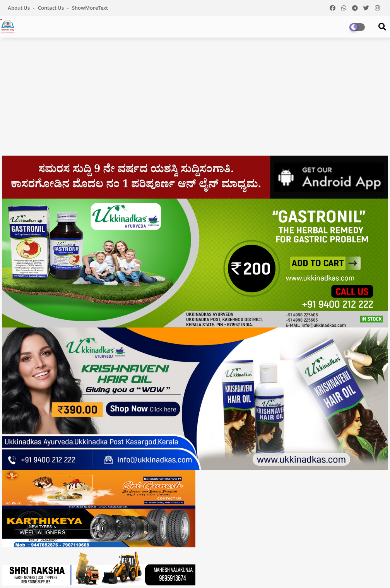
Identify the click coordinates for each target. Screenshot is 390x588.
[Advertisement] (195, 99)
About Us (19, 8)
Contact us (51, 8)
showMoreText (90, 8)
